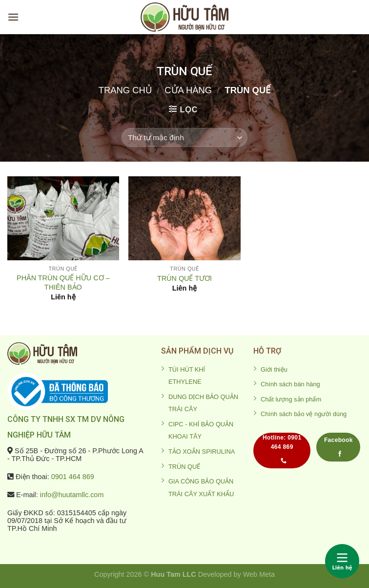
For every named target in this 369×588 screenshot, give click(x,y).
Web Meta (259, 574)
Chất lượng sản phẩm (291, 399)
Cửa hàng (188, 90)
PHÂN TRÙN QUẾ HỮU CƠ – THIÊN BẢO (63, 283)
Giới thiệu (274, 369)
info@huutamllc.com (72, 495)
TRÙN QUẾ (184, 467)
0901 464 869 (73, 477)
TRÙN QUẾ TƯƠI (184, 278)
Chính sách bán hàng (290, 384)
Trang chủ (125, 90)
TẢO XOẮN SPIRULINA (202, 451)
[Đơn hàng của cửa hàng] (184, 137)
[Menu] (13, 17)
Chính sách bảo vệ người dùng (304, 414)
